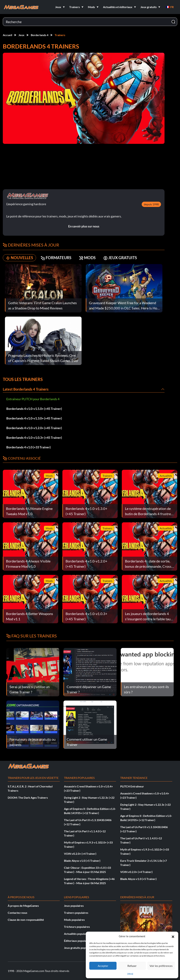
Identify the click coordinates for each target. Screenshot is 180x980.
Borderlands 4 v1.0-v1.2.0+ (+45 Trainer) (34, 428)
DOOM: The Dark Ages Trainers (28, 798)
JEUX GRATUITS (120, 258)
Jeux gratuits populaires (79, 948)
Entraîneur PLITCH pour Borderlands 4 (33, 399)
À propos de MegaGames (23, 906)
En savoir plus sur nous (84, 226)
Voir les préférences (161, 966)
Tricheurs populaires (77, 927)
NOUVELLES (19, 258)
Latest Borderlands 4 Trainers (26, 389)
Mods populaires (74, 920)
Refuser (132, 966)
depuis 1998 (151, 204)
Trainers (60, 35)
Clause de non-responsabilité (26, 920)
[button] (173, 936)
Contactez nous (17, 913)
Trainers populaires (76, 913)
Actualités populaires (77, 934)
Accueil (7, 35)
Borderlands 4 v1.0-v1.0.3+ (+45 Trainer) (34, 438)
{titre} (130, 974)
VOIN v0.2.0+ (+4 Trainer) (80, 854)
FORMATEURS (56, 258)
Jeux (21, 35)
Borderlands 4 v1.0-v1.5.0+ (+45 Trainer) (34, 409)
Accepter (103, 966)
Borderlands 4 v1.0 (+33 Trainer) (28, 447)
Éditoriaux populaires (77, 941)
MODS (87, 258)
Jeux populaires (74, 906)
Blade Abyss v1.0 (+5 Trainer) (82, 861)
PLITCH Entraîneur (132, 786)
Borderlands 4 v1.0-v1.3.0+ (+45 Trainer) (34, 418)
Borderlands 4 (40, 35)
